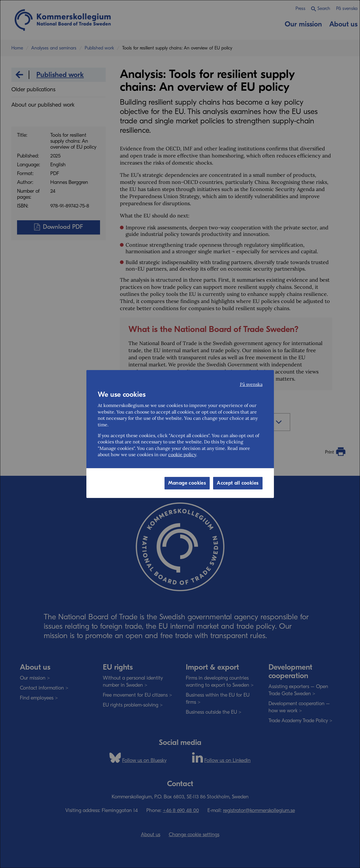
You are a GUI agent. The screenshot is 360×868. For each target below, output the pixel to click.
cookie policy (182, 454)
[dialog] (180, 434)
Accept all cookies (238, 483)
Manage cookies (187, 483)
